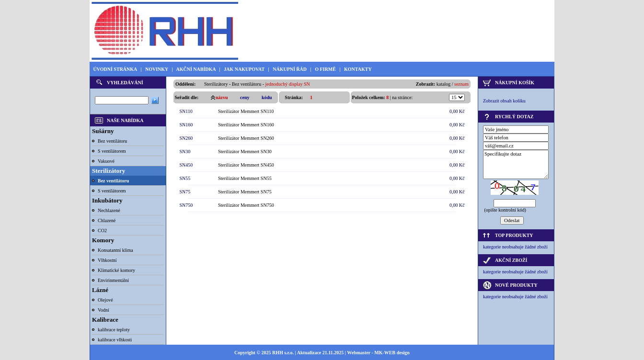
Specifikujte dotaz (516, 164)
